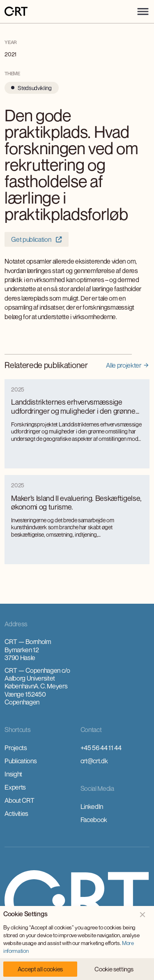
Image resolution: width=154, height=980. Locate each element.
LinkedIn (92, 806)
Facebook (94, 820)
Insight (13, 774)
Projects (16, 748)
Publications (21, 761)
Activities (16, 813)
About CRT (19, 800)
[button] (143, 12)
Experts (15, 787)
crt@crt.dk (94, 761)
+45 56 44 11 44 (101, 748)
